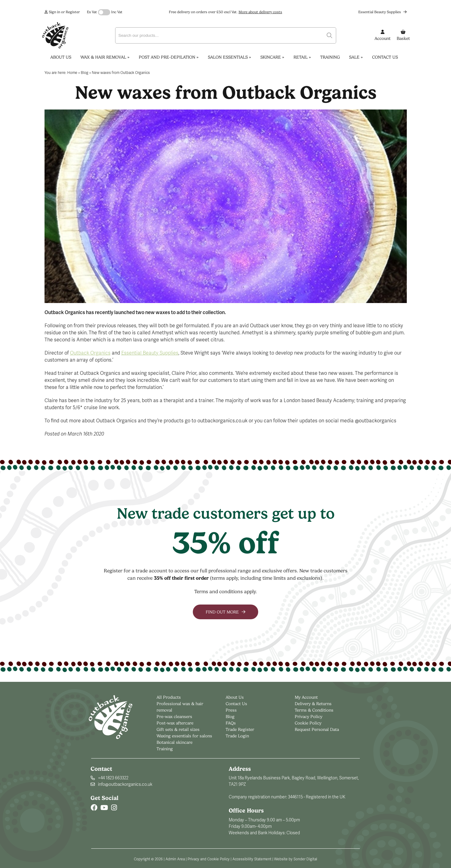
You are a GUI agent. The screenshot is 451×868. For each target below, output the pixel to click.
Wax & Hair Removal (105, 57)
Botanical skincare (175, 742)
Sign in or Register (62, 12)
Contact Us (385, 57)
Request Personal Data (317, 729)
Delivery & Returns (313, 704)
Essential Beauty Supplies (383, 12)
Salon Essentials (229, 57)
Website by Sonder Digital (296, 859)
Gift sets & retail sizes (178, 729)
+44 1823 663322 (113, 778)
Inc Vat (117, 12)
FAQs (231, 723)
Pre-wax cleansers (175, 716)
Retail (302, 57)
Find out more (225, 612)
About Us (61, 57)
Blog (230, 716)
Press (231, 710)
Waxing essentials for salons (184, 736)
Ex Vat (92, 12)
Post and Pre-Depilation (169, 57)
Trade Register (240, 729)
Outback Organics (90, 353)
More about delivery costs (260, 12)
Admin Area (175, 859)
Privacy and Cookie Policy (209, 859)
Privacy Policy (309, 716)
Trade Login (237, 736)
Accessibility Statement (252, 859)
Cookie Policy (308, 723)
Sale (356, 57)
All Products (169, 697)
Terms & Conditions (314, 710)
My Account (306, 697)
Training (330, 57)
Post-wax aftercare (176, 723)
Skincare (272, 57)
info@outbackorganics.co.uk (125, 784)
